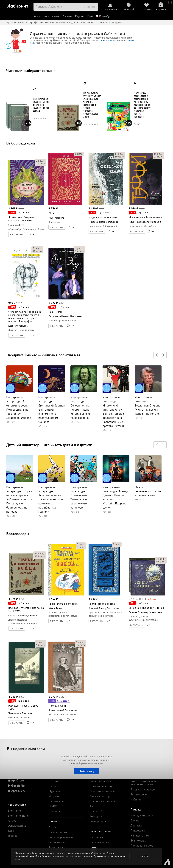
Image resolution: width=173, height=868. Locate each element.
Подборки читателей (103, 801)
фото (40, 163)
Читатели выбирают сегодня (31, 71)
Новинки (61, 22)
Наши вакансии (99, 842)
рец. (39, 161)
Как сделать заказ (142, 815)
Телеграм (14, 836)
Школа (53, 786)
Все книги (55, 781)
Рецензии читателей (102, 791)
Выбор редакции (21, 143)
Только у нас (56, 847)
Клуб (90, 16)
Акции (53, 827)
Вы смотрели (139, 794)
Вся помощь (138, 840)
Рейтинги (50, 22)
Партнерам (97, 837)
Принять (144, 856)
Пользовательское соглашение (142, 847)
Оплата (135, 820)
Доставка (136, 825)
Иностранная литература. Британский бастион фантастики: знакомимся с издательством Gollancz (52, 410)
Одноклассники (18, 826)
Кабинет (136, 799)
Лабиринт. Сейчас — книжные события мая (43, 355)
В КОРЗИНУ (17, 235)
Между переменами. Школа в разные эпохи (148, 491)
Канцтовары (56, 801)
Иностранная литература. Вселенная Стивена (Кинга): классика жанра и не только (147, 406)
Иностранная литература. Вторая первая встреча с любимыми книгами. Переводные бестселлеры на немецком (20, 499)
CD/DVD (54, 806)
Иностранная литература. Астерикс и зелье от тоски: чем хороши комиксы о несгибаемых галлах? (52, 499)
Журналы (54, 791)
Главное (67, 16)
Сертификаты (36, 22)
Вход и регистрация (143, 789)
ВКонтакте (14, 811)
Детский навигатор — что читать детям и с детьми (49, 445)
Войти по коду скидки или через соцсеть (144, 783)
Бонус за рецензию (61, 837)
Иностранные (52, 16)
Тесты (93, 806)
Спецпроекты (98, 821)
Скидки (71, 22)
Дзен (11, 831)
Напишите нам (140, 835)
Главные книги (58, 832)
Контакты (105, 22)
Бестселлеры (18, 534)
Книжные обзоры (101, 796)
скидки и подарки (107, 40)
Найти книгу (87, 771)
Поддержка (118, 22)
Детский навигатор (102, 786)
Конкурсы (96, 816)
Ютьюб (12, 821)
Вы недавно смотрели (26, 749)
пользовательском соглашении (65, 856)
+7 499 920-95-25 (86, 22)
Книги (37, 16)
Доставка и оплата (17, 22)
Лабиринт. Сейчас (100, 781)
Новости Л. (96, 811)
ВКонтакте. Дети (18, 816)
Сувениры (55, 811)
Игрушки (54, 796)
